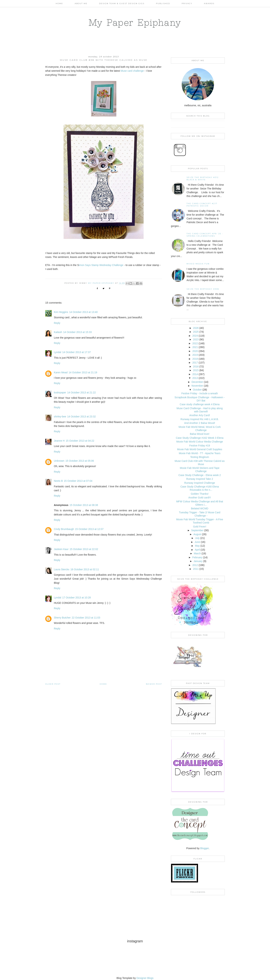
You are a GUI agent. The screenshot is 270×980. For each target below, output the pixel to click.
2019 (195, 355)
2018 (195, 359)
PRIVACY (187, 3)
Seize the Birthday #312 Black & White (203, 179)
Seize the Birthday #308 (203, 289)
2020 (195, 351)
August (197, 534)
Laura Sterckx (62, 569)
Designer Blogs (145, 978)
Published (163, 3)
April (197, 550)
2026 (196, 328)
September (197, 530)
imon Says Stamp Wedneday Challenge (101, 265)
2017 (195, 363)
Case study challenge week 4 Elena (200, 404)
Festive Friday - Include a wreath (200, 393)
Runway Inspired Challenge (200, 483)
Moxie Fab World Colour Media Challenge (200, 442)
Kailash (58, 332)
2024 (195, 336)
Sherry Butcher (62, 618)
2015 (196, 370)
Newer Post (154, 684)
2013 (195, 378)
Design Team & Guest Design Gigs (122, 3)
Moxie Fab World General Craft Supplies (200, 449)
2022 (195, 343)
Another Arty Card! (200, 415)
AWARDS (209, 3)
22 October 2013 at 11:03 (86, 618)
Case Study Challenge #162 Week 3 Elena (200, 438)
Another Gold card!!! (200, 498)
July (197, 538)
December (197, 382)
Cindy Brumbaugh (64, 529)
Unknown (59, 461)
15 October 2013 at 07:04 (78, 481)
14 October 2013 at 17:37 (77, 352)
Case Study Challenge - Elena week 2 (200, 475)
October (197, 390)
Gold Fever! (200, 527)
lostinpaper (60, 393)
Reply (57, 323)
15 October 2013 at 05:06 (80, 461)
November (197, 386)
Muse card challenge (132, 71)
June (197, 542)
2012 (195, 565)
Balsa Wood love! (200, 434)
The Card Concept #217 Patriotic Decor (202, 205)
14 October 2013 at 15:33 (77, 332)
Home (59, 3)
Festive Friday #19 (200, 446)
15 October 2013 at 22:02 (84, 549)
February (197, 557)
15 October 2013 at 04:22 (80, 441)
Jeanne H (59, 441)
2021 (195, 347)
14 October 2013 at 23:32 (81, 417)
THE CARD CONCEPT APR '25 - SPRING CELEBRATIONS (205, 235)
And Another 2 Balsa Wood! (200, 423)
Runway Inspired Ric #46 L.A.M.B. (200, 419)
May (197, 546)
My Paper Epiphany (135, 22)
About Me (81, 3)
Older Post (53, 684)
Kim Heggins (61, 312)
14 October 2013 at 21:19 (83, 372)
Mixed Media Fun (198, 264)
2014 (195, 374)
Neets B (58, 481)
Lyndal (58, 352)
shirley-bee (60, 417)
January (198, 561)
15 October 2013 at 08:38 (84, 505)
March (197, 553)
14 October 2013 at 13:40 (83, 312)
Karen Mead (61, 372)
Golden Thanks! (200, 494)
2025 (196, 332)
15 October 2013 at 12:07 (89, 529)
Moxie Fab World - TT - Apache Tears (200, 453)
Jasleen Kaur (61, 549)
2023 (196, 339)
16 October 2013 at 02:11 (85, 569)
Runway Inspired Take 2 (200, 479)
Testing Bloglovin (200, 457)
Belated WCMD (200, 508)
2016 (196, 367)
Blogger (204, 848)
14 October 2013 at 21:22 (82, 393)
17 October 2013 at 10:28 (77, 598)
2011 (196, 569)
